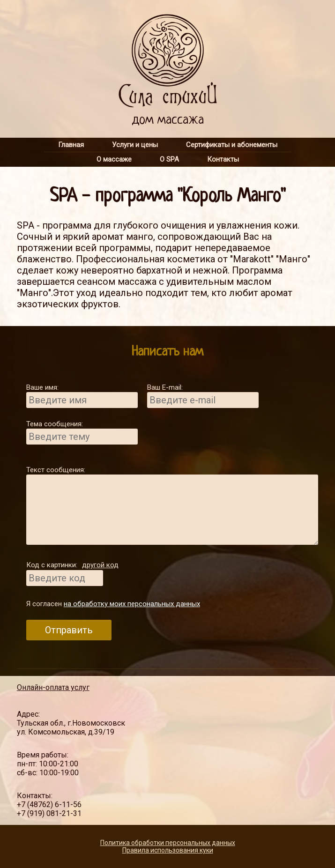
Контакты (223, 159)
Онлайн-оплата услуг (53, 687)
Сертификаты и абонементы (232, 145)
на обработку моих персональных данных (132, 604)
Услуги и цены (135, 145)
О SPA (169, 159)
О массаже (114, 159)
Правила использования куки (168, 850)
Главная (71, 145)
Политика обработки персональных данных (168, 843)
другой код (100, 565)
